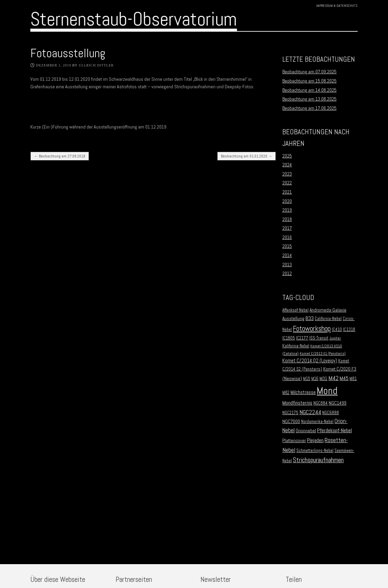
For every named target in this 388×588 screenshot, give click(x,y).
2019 (287, 210)
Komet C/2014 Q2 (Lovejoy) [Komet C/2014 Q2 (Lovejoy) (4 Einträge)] (310, 361)
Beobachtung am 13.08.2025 (309, 99)
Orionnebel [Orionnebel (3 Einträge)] (306, 431)
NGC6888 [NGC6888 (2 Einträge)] (331, 413)
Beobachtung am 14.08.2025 (309, 90)
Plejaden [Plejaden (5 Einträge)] (315, 440)
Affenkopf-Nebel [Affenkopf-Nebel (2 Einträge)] (295, 310)
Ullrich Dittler (96, 65)
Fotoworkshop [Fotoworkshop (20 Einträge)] (312, 328)
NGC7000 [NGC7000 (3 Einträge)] (291, 421)
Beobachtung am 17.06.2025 (309, 108)
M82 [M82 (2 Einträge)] (286, 393)
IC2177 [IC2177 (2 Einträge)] (302, 338)
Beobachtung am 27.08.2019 (60, 156)
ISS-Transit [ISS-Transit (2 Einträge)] (319, 338)
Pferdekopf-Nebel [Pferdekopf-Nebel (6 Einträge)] (334, 430)
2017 (287, 228)
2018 (287, 219)
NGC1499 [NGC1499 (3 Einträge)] (338, 403)
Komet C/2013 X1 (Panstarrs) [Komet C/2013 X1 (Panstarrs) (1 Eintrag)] (323, 354)
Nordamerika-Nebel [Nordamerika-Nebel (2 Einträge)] (317, 422)
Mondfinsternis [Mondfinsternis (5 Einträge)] (297, 403)
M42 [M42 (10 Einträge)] (333, 378)
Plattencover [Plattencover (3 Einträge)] (294, 441)
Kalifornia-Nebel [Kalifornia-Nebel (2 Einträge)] (296, 346)
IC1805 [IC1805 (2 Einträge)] (289, 338)
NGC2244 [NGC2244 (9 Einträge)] (310, 412)
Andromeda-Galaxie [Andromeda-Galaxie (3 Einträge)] (328, 310)
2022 (287, 183)
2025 (287, 156)
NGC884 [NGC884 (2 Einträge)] (320, 403)
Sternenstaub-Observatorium (134, 19)
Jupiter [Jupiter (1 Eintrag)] (335, 338)
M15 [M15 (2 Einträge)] (307, 379)
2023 (287, 174)
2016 (287, 237)
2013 (287, 265)
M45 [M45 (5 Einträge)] (344, 378)
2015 (287, 246)
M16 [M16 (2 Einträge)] (315, 379)
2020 (287, 201)
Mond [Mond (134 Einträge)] (327, 391)
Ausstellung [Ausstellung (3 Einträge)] (293, 319)
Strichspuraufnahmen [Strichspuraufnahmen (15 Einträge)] (318, 460)
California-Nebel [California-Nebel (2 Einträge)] (328, 319)
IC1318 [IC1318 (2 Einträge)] (349, 330)
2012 (287, 273)
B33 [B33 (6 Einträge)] (310, 318)
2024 (287, 165)
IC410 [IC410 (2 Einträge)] (337, 330)
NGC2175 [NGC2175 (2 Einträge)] (290, 413)
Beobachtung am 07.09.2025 (309, 72)
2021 (287, 192)
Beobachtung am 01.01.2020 (247, 156)
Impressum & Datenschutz (337, 6)
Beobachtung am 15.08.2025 (309, 81)
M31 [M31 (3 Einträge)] (323, 379)
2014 (287, 255)
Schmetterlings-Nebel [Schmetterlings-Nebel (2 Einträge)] (315, 451)
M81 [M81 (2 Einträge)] (353, 379)
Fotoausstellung (68, 53)
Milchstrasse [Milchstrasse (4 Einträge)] (303, 392)
